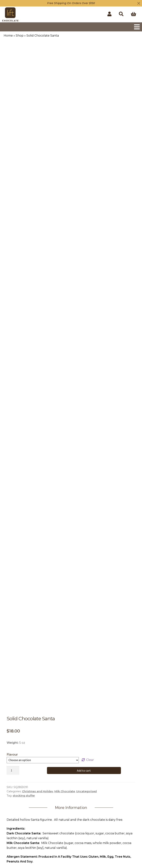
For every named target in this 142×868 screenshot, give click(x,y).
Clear (90, 760)
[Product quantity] (13, 770)
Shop (20, 36)
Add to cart (84, 770)
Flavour (12, 755)
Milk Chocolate (65, 791)
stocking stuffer (24, 796)
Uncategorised (86, 791)
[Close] (139, 3)
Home (8, 36)
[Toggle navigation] (137, 27)
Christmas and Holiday (38, 791)
